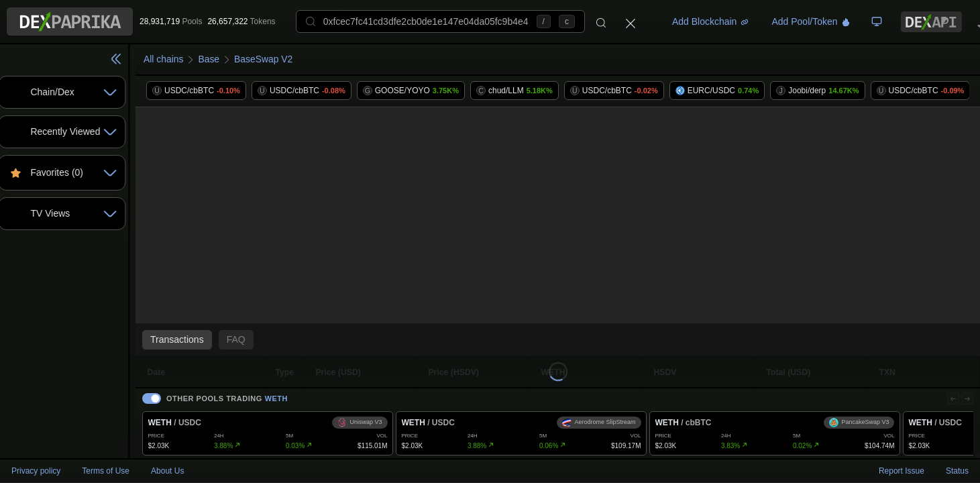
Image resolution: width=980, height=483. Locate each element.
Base (255, 59)
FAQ (282, 339)
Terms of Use (106, 471)
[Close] (631, 21)
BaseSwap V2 (310, 59)
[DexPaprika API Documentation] (931, 22)
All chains (209, 59)
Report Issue (902, 471)
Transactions (223, 339)
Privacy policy (36, 471)
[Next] (967, 395)
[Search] (601, 21)
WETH (322, 395)
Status (957, 471)
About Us (167, 471)
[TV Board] (877, 21)
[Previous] (951, 395)
